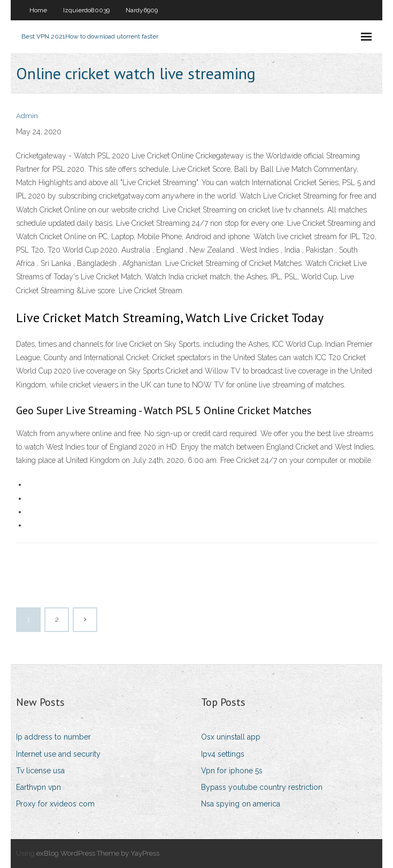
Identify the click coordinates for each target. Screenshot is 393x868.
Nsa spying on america (241, 804)
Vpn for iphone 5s (232, 771)
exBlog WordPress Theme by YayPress (98, 853)
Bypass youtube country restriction (262, 787)
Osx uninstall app (231, 737)
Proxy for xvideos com (55, 804)
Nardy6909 (142, 10)
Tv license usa (40, 771)
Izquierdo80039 (86, 10)
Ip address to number (53, 737)
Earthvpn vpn (38, 787)
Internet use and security (58, 754)
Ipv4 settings (223, 754)
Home (38, 10)
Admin (27, 116)
